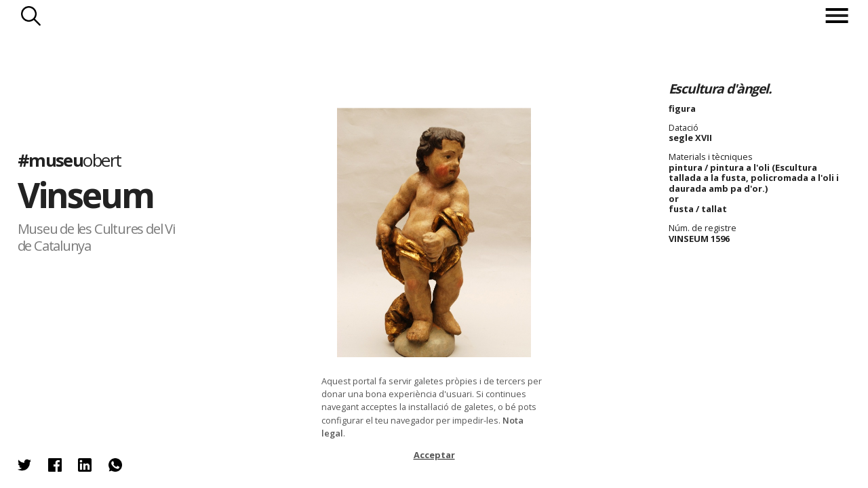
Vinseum (86, 195)
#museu (70, 160)
